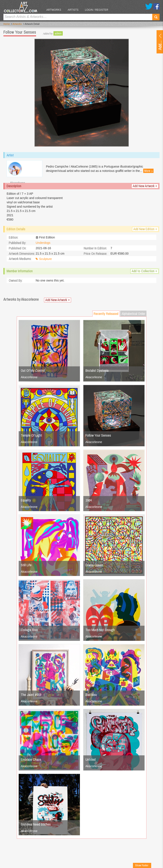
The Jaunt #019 (31, 695)
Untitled (91, 759)
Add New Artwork (145, 186)
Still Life (26, 565)
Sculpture (45, 259)
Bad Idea (91, 695)
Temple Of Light (31, 435)
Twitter (149, 6)
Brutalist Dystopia (97, 370)
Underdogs (43, 243)
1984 (88, 500)
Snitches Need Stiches (36, 824)
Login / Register (97, 10)
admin (58, 33)
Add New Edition (145, 229)
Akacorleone (29, 377)
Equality (26, 500)
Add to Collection (144, 271)
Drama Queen (94, 565)
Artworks (54, 10)
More (148, 171)
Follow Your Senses (98, 435)
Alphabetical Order (133, 314)
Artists (73, 10)
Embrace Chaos (31, 759)
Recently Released (106, 314)
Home (7, 24)
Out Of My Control (33, 370)
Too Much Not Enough (100, 630)
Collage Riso (29, 630)
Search (156, 17)
